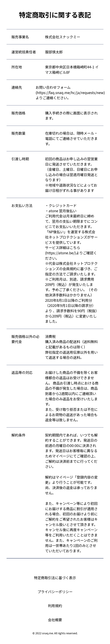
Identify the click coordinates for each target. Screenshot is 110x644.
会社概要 (55, 620)
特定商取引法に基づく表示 (55, 578)
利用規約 (55, 606)
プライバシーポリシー (55, 592)
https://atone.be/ (60, 253)
